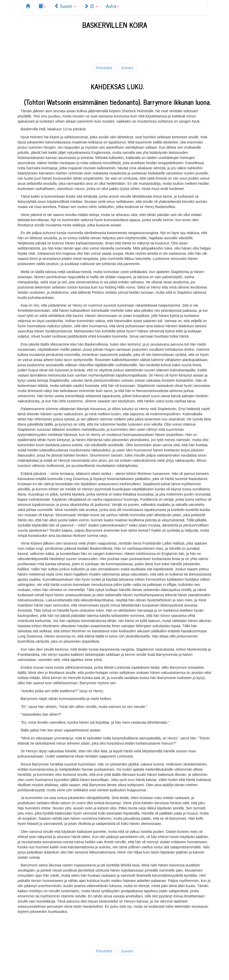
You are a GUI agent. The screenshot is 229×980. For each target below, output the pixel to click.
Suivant (127, 68)
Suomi (65, 6)
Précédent (104, 68)
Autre (113, 6)
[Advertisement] (116, 45)
